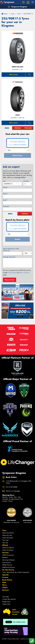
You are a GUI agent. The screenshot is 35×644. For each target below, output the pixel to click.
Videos (5, 587)
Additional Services (8, 567)
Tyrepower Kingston (17, 7)
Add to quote (13, 75)
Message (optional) (9, 257)
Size (4, 181)
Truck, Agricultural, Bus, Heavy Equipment (16, 572)
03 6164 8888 (12, 487)
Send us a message (13, 491)
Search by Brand (8, 538)
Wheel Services (7, 565)
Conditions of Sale (25, 639)
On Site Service (8, 570)
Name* (5, 188)
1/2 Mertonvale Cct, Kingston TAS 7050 (19, 482)
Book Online (7, 580)
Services (6, 553)
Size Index (6, 597)
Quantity (26, 181)
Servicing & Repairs (9, 560)
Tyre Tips (5, 543)
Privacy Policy (12, 273)
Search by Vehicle (8, 533)
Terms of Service (24, 273)
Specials (6, 575)
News (5, 585)
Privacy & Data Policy (13, 639)
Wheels (5, 545)
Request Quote (10, 280)
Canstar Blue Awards (9, 599)
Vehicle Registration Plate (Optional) (11, 250)
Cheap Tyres (6, 604)
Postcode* (6, 206)
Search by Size (7, 535)
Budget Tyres (6, 602)
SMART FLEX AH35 (17, 67)
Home (4, 14)
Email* (5, 200)
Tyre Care (5, 540)
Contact (5, 577)
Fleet (4, 582)
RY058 (18, 115)
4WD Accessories (8, 555)
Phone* (5, 194)
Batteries (5, 558)
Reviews (6, 590)
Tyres (4, 530)
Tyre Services (6, 562)
